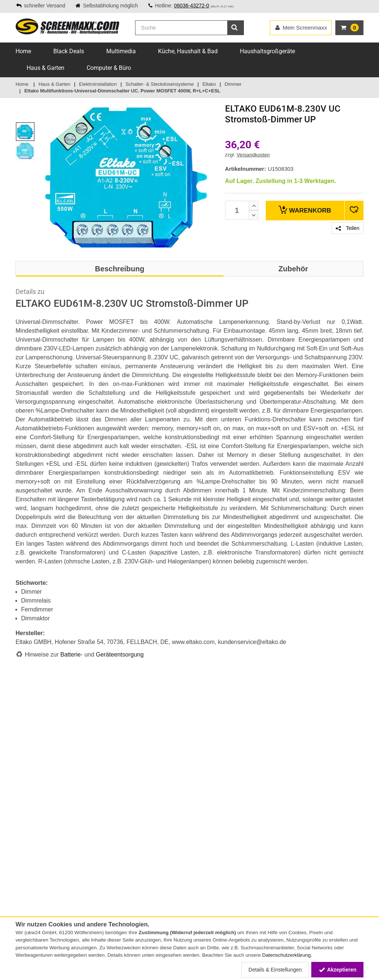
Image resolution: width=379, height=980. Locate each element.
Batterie (71, 655)
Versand (25, 796)
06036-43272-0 (192, 6)
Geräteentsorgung (120, 655)
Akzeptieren (337, 970)
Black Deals (69, 51)
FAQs (22, 804)
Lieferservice (30, 811)
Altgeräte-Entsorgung (100, 901)
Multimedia (121, 51)
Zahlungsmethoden (38, 788)
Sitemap (25, 819)
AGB (21, 869)
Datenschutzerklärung (286, 955)
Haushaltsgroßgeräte (267, 51)
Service (24, 780)
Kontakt (25, 773)
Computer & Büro (109, 68)
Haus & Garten (46, 68)
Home (23, 51)
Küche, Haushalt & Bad (188, 51)
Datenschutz (30, 893)
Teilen (348, 228)
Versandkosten (253, 155)
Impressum (28, 877)
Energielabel (89, 893)
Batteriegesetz (92, 869)
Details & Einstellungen (275, 970)
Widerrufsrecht (33, 885)
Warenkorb (305, 210)
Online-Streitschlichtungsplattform (55, 827)
